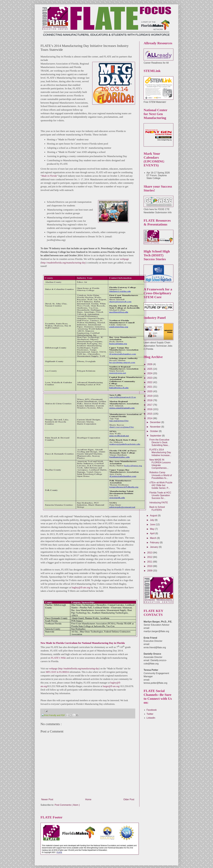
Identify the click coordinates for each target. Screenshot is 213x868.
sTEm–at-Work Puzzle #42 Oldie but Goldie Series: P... (161, 485)
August (154, 516)
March (154, 538)
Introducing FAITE (159, 503)
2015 (150, 414)
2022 (150, 382)
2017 (150, 405)
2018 (150, 400)
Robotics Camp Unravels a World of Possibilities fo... (161, 475)
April (153, 533)
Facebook (152, 710)
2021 (150, 387)
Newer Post (47, 796)
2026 (150, 364)
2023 (150, 378)
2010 (150, 566)
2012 (150, 557)
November (156, 427)
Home (88, 796)
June (153, 524)
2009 (150, 571)
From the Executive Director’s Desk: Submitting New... (159, 442)
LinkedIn (151, 718)
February (155, 542)
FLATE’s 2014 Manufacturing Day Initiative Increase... (160, 452)
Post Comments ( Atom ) (67, 802)
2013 (150, 553)
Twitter (150, 714)
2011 (150, 562)
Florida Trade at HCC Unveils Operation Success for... (160, 495)
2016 (150, 409)
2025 (150, 369)
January (154, 547)
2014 (150, 418)
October (154, 431)
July (152, 520)
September (156, 436)
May (153, 529)
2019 (150, 396)
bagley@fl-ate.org (81, 587)
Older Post (129, 796)
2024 (150, 373)
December (156, 422)
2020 (150, 391)
